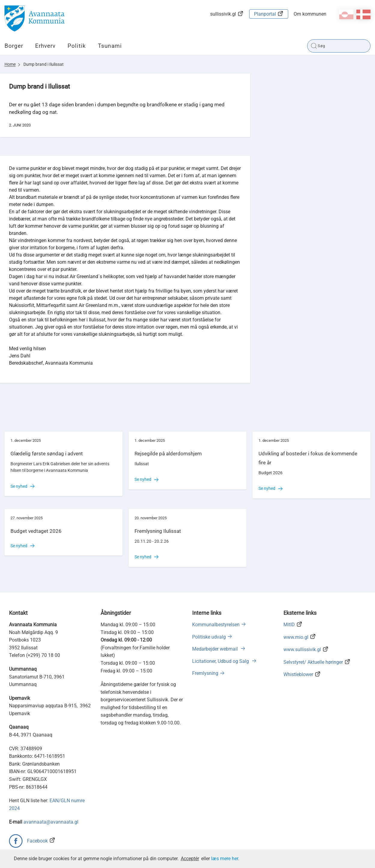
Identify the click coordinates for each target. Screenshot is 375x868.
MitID (289, 625)
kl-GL (346, 14)
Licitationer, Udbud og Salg (221, 661)
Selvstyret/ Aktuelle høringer (313, 662)
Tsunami (110, 46)
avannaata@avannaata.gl (51, 822)
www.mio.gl (296, 637)
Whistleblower (298, 674)
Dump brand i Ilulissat (44, 64)
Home (10, 64)
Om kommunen (310, 14)
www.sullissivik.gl (302, 649)
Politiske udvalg (209, 637)
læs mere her (225, 859)
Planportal (265, 14)
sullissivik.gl (223, 14)
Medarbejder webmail (216, 649)
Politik (77, 46)
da (363, 14)
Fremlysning (205, 673)
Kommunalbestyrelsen (216, 625)
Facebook (37, 841)
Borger (14, 46)
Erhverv (45, 46)
